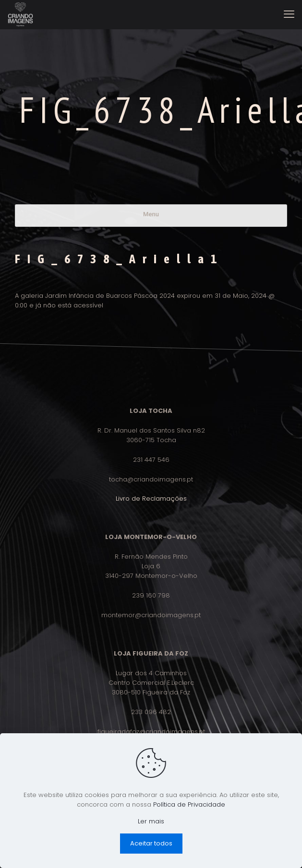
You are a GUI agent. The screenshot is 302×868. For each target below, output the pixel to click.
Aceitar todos (151, 843)
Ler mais (151, 821)
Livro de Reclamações (151, 499)
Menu (151, 214)
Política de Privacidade (189, 804)
